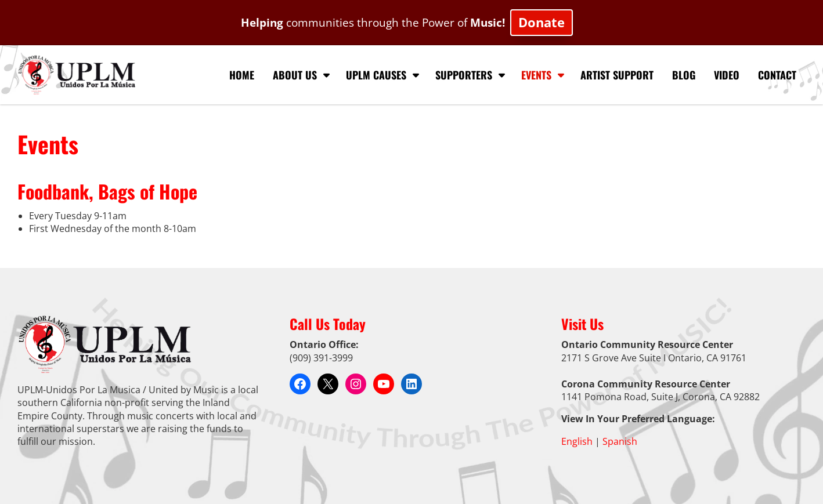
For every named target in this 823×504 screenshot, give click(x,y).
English (577, 441)
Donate (542, 22)
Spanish (620, 441)
